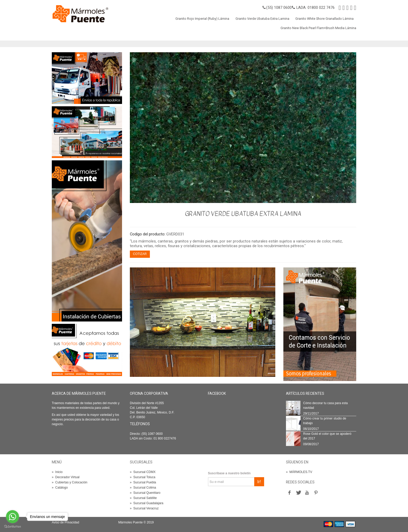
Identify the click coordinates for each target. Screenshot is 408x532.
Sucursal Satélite (143, 498)
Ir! (259, 482)
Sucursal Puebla (143, 482)
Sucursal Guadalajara (147, 503)
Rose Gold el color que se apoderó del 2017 (327, 436)
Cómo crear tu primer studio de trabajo (325, 421)
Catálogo (60, 488)
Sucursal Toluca (143, 477)
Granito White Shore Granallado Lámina (324, 19)
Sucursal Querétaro (145, 493)
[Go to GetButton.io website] (12, 527)
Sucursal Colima (143, 488)
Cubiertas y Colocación (70, 482)
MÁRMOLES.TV (299, 472)
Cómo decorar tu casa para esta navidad (325, 405)
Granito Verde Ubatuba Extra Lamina (262, 19)
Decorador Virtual (66, 477)
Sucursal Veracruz (144, 508)
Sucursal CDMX (143, 472)
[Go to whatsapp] (12, 517)
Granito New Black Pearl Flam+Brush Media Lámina (318, 28)
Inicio (57, 472)
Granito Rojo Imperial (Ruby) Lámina (202, 19)
